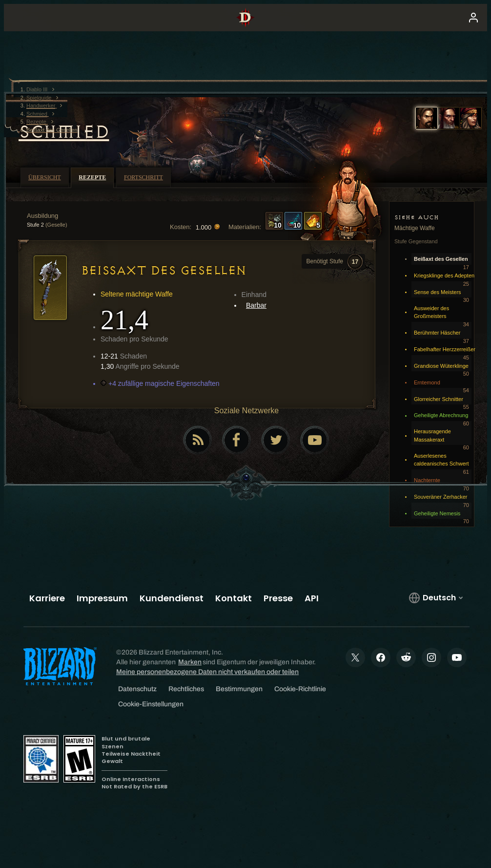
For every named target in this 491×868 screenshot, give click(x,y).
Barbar (256, 305)
